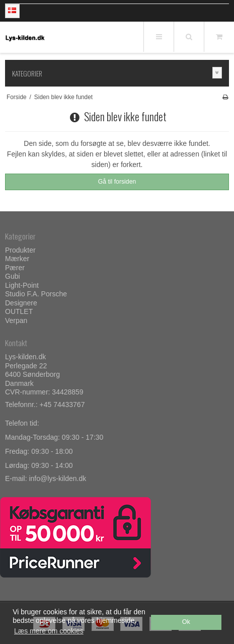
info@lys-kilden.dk (57, 478)
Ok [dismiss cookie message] (186, 622)
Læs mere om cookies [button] (49, 631)
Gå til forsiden (117, 182)
